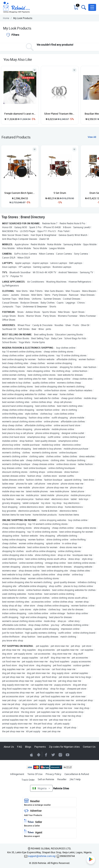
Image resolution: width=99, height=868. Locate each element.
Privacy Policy (53, 774)
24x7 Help (75, 779)
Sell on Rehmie (46, 779)
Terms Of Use (35, 774)
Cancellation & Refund (77, 774)
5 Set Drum (60, 193)
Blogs (28, 747)
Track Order (28, 780)
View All (92, 137)
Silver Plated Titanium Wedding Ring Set (60, 114)
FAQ (20, 747)
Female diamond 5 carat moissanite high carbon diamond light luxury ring (20, 114)
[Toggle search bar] (83, 7)
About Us (9, 747)
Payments (40, 747)
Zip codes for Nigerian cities (64, 747)
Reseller (62, 779)
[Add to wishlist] (35, 149)
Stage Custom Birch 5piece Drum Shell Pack (20, 193)
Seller (49, 823)
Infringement (17, 774)
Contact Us (89, 747)
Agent (49, 834)
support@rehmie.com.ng (42, 856)
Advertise (49, 813)
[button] (92, 7)
